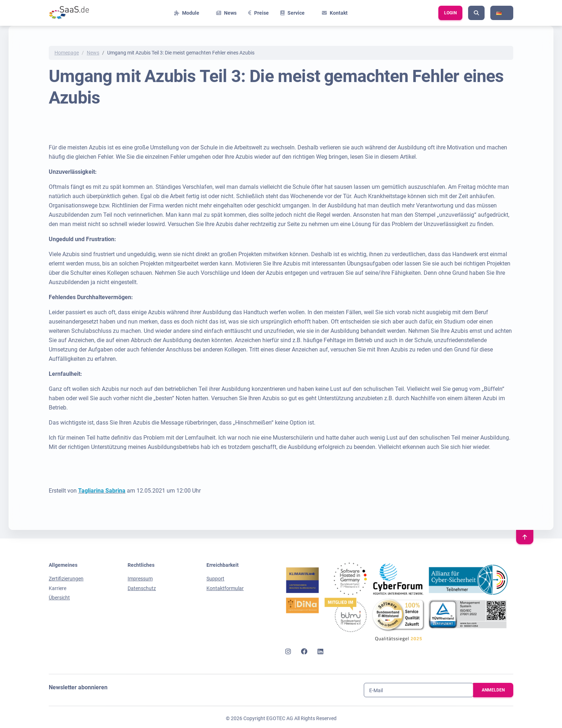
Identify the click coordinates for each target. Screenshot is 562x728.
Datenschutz (142, 588)
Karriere (58, 588)
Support (215, 579)
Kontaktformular (225, 588)
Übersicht (59, 598)
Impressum (140, 579)
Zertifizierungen (66, 579)
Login (450, 13)
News (93, 53)
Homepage (67, 53)
